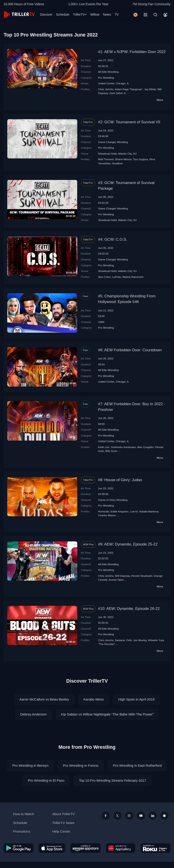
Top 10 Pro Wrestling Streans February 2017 (112, 780)
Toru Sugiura (140, 159)
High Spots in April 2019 (136, 699)
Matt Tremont (106, 159)
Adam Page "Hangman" (129, 89)
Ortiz (129, 640)
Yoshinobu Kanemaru (123, 447)
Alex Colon (105, 277)
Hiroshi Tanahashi (142, 576)
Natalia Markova (149, 511)
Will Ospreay (122, 576)
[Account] (165, 15)
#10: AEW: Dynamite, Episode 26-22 (129, 609)
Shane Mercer (123, 159)
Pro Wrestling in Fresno (81, 765)
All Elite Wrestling (108, 72)
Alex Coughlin (145, 447)
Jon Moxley (140, 640)
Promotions (22, 831)
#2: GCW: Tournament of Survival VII (129, 122)
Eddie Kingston (120, 511)
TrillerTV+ (80, 15)
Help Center (61, 831)
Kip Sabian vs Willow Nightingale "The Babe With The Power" (108, 714)
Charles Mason (107, 515)
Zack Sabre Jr (118, 93)
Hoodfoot (117, 163)
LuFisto (117, 277)
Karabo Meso (94, 699)
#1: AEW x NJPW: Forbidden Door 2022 (132, 52)
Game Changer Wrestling (113, 142)
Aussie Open (116, 580)
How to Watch (24, 814)
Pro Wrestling (106, 78)
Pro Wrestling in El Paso (46, 780)
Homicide (104, 511)
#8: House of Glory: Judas (120, 480)
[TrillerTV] (19, 15)
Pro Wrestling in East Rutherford (137, 765)
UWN (101, 322)
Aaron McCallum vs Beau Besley (44, 699)
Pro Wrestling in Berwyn (30, 765)
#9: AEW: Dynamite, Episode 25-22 (128, 544)
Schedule (63, 15)
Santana (120, 640)
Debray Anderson (34, 714)
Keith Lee (104, 447)
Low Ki (134, 511)
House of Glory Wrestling (113, 500)
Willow (95, 15)
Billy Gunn (111, 451)
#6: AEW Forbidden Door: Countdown (130, 350)
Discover (46, 15)
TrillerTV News (63, 823)
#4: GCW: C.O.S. (113, 239)
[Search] (155, 15)
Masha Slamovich (133, 277)
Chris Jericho (106, 89)
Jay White (150, 89)
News (107, 15)
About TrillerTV (63, 814)
